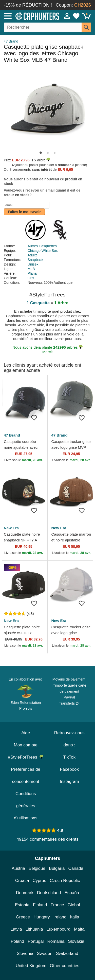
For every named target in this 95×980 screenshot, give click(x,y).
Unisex (33, 264)
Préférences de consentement (26, 775)
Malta (79, 929)
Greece (23, 917)
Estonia (22, 905)
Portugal (36, 941)
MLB (31, 269)
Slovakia (76, 941)
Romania (56, 941)
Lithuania (34, 929)
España (72, 893)
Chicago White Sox (43, 251)
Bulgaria (57, 868)
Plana (32, 273)
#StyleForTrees (26, 757)
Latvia (16, 929)
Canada (76, 868)
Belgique (37, 868)
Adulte (33, 255)
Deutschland (49, 893)
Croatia (22, 881)
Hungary (42, 917)
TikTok (70, 757)
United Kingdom (31, 966)
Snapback (35, 260)
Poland (17, 941)
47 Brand (11, 41)
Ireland (60, 917)
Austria (18, 868)
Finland (40, 905)
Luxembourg (59, 929)
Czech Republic (65, 881)
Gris (31, 278)
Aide (26, 733)
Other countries (65, 966)
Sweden (44, 954)
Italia (75, 917)
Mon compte (26, 745)
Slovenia (25, 954)
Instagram (69, 781)
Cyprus (39, 881)
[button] (41, 153)
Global (74, 905)
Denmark (25, 893)
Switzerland (67, 954)
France (57, 905)
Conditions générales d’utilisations (26, 806)
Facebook (69, 769)
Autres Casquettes (42, 246)
